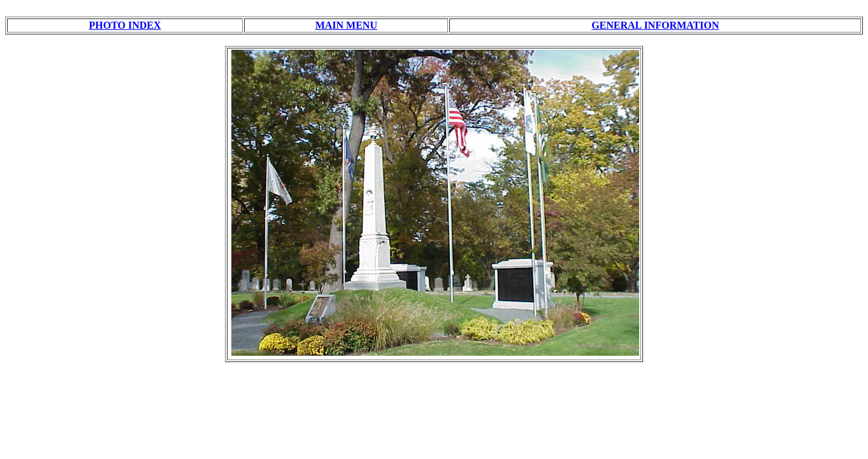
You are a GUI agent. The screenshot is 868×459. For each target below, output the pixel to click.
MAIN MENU (346, 25)
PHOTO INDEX (125, 25)
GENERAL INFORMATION (655, 25)
